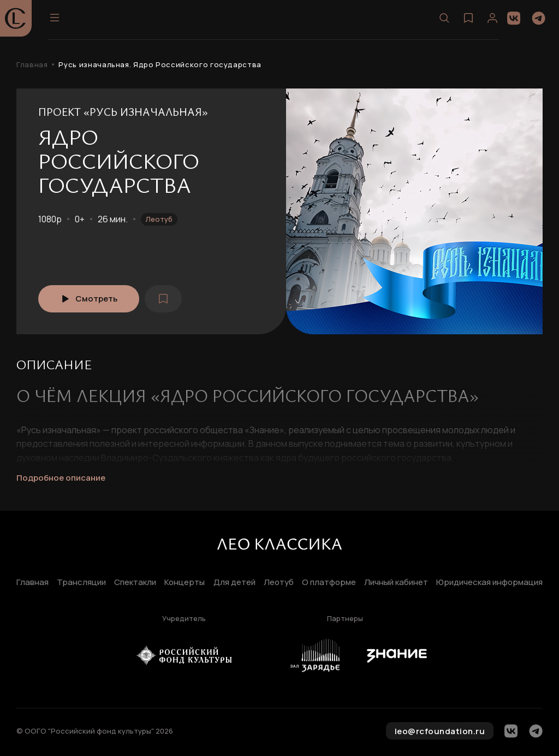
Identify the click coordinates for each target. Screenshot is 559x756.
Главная (32, 65)
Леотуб (159, 219)
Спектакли (135, 583)
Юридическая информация (489, 583)
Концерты (185, 583)
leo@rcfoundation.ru (440, 731)
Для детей (234, 583)
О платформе (329, 583)
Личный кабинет (396, 583)
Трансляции (81, 583)
